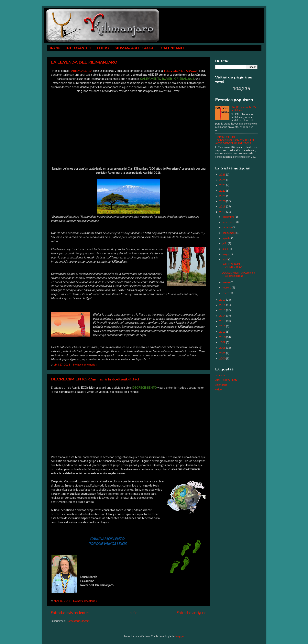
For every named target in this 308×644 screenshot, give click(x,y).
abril (225, 259)
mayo (226, 254)
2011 (223, 332)
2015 (223, 310)
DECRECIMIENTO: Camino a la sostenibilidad (95, 379)
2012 (223, 326)
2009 (223, 342)
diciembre (229, 217)
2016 (223, 305)
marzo (226, 282)
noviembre (229, 222)
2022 (223, 191)
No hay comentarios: (86, 365)
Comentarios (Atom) (78, 621)
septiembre (229, 233)
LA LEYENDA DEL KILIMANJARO (84, 62)
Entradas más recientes (70, 613)
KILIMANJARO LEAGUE (135, 48)
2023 (223, 185)
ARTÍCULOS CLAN (226, 380)
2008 (223, 348)
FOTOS (103, 48)
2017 (223, 300)
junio (226, 249)
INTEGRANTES (79, 48)
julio (225, 243)
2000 (223, 358)
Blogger (179, 636)
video (219, 389)
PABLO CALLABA (81, 71)
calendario (221, 385)
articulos (220, 375)
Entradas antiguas (192, 613)
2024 (223, 180)
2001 (223, 353)
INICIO (55, 48)
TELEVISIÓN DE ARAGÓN (181, 71)
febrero (227, 287)
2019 (223, 206)
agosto (227, 238)
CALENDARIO (172, 48)
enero (226, 293)
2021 (223, 196)
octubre (227, 227)
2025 (223, 175)
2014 (223, 316)
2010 (223, 337)
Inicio (133, 613)
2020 (223, 201)
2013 (223, 321)
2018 (223, 212)
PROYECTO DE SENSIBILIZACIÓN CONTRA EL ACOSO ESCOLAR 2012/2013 (235, 140)
